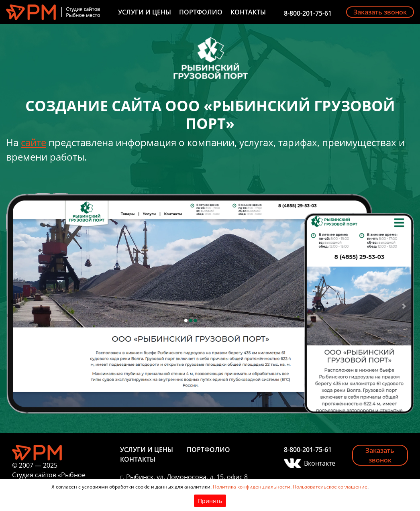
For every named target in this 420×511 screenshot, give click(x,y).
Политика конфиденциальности (252, 487)
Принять (210, 501)
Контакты (248, 12)
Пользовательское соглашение (330, 487)
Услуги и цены (145, 12)
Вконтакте (320, 463)
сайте (34, 142)
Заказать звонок (380, 12)
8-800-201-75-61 (308, 13)
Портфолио (201, 12)
